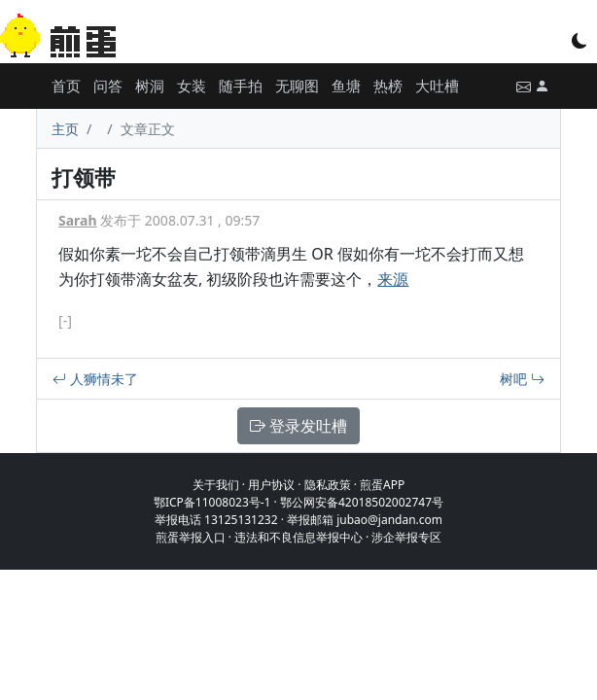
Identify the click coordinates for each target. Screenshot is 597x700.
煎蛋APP (382, 485)
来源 (393, 279)
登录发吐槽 (298, 426)
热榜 (388, 86)
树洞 (150, 86)
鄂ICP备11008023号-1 (212, 502)
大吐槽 (437, 86)
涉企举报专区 (406, 537)
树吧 (522, 379)
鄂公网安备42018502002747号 (362, 502)
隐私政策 (328, 485)
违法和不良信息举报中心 (298, 537)
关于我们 (216, 485)
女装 (192, 86)
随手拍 (241, 86)
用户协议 (271, 485)
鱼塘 (346, 86)
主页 (65, 129)
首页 (66, 86)
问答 (108, 86)
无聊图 (297, 86)
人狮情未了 (95, 379)
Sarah (78, 220)
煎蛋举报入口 (191, 537)
